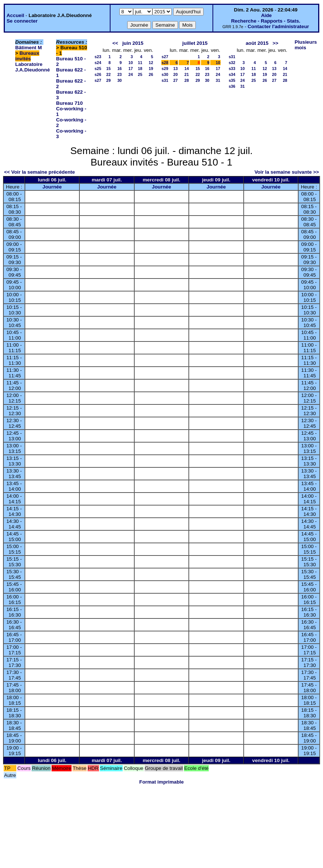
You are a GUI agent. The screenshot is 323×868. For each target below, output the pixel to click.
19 (151, 69)
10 (131, 63)
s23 (98, 57)
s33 (232, 69)
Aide (266, 15)
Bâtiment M (29, 48)
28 (187, 80)
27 (175, 80)
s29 (165, 69)
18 (140, 69)
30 (119, 80)
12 (151, 63)
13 (175, 69)
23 (119, 74)
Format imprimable (162, 782)
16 (119, 69)
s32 (232, 63)
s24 (98, 63)
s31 (165, 80)
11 (140, 63)
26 (151, 74)
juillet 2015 (195, 43)
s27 (98, 80)
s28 (165, 63)
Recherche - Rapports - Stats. (266, 21)
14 (187, 69)
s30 (165, 74)
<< (115, 43)
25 (140, 74)
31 (218, 80)
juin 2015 (133, 43)
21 (187, 74)
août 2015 (257, 43)
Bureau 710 (69, 103)
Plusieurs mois (306, 45)
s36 (232, 86)
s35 (232, 80)
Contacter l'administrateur (278, 26)
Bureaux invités (27, 56)
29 (108, 80)
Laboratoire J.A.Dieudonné (32, 67)
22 (108, 74)
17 (131, 69)
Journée (52, 187)
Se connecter (22, 21)
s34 (232, 74)
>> (276, 43)
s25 (98, 69)
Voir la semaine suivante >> (287, 172)
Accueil (15, 15)
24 (131, 74)
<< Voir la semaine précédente (39, 172)
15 (108, 69)
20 (175, 74)
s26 (98, 74)
